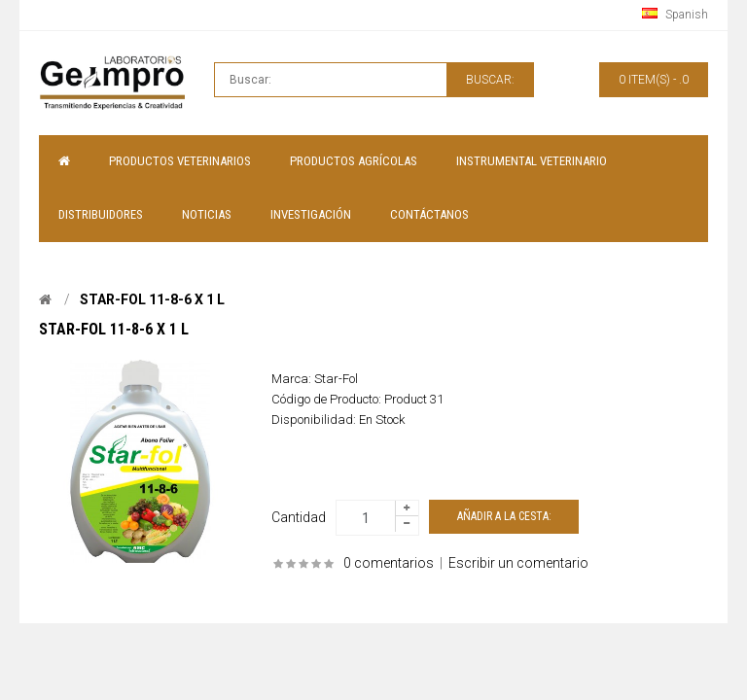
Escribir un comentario (518, 563)
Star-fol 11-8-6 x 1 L (152, 299)
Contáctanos (429, 214)
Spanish (675, 15)
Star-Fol (336, 379)
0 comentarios (389, 563)
